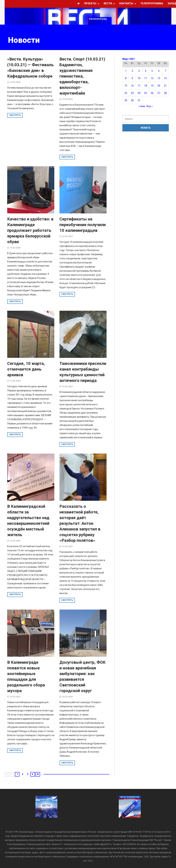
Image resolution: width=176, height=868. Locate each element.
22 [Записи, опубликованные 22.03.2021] (126, 93)
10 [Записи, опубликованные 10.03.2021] (139, 78)
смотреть (15, 115)
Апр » (150, 106)
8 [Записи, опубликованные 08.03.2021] (126, 78)
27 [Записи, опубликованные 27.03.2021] (159, 93)
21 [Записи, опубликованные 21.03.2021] (165, 86)
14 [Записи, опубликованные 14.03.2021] (165, 78)
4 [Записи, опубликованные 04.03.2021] (146, 71)
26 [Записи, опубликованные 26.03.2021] (152, 93)
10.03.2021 (15, 82)
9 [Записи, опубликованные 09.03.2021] (132, 78)
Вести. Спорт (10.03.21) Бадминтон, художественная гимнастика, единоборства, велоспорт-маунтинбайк (82, 76)
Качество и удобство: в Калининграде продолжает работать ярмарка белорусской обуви (30, 230)
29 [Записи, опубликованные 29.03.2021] (126, 100)
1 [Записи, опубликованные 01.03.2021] (126, 71)
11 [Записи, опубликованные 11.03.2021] (146, 78)
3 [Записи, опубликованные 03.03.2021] (139, 71)
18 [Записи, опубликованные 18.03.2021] (146, 86)
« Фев (142, 106)
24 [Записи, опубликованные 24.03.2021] (139, 93)
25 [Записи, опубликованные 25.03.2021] (146, 93)
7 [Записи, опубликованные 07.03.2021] (165, 71)
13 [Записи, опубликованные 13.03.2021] (159, 78)
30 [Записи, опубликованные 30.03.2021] (132, 100)
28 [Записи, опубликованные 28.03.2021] (165, 93)
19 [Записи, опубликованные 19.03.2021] (152, 86)
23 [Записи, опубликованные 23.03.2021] (132, 93)
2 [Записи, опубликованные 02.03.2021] (132, 71)
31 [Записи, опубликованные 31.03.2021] (139, 100)
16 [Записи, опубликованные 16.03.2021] (132, 86)
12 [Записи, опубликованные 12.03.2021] (152, 78)
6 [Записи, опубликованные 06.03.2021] (159, 71)
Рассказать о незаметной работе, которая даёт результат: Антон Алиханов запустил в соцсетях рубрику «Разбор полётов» (80, 523)
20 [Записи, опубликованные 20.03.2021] (159, 86)
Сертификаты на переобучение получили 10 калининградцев (83, 225)
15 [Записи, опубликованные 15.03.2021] (126, 86)
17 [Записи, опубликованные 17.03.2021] (139, 86)
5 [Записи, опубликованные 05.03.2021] (152, 71)
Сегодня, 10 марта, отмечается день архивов (26, 369)
